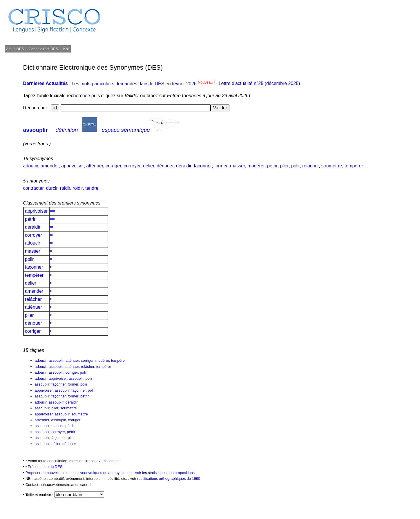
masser (238, 166)
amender (50, 166)
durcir (52, 188)
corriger (113, 166)
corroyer (132, 166)
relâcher (311, 166)
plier (284, 166)
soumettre (332, 166)
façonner (203, 166)
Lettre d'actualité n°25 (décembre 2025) (259, 84)
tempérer (354, 166)
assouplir (36, 130)
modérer (256, 166)
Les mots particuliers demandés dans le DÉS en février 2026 (144, 84)
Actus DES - (16, 49)
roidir (78, 188)
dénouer (165, 166)
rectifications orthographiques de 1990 (169, 479)
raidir (65, 188)
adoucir (31, 166)
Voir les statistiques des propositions (165, 473)
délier (149, 166)
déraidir (184, 166)
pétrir (272, 166)
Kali (66, 49)
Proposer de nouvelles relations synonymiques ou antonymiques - (80, 473)
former (221, 166)
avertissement (108, 461)
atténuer (95, 166)
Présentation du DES (45, 467)
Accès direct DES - (45, 49)
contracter (33, 188)
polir (295, 166)
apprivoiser (72, 166)
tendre (92, 188)
